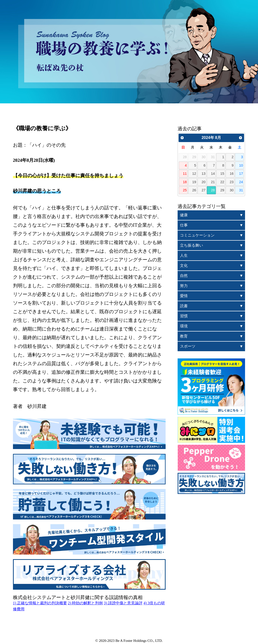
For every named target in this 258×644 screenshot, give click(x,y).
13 (204, 174)
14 (213, 174)
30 (232, 190)
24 (241, 182)
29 (222, 190)
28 (213, 190)
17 (241, 174)
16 (232, 174)
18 (185, 182)
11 (185, 174)
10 (241, 165)
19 (194, 182)
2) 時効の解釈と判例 (85, 603)
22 (222, 182)
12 (194, 174)
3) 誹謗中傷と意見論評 (123, 603)
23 (232, 182)
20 (204, 182)
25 (185, 190)
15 (222, 174)
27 (204, 190)
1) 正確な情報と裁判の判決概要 (40, 603)
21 (213, 182)
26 (194, 190)
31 (241, 190)
